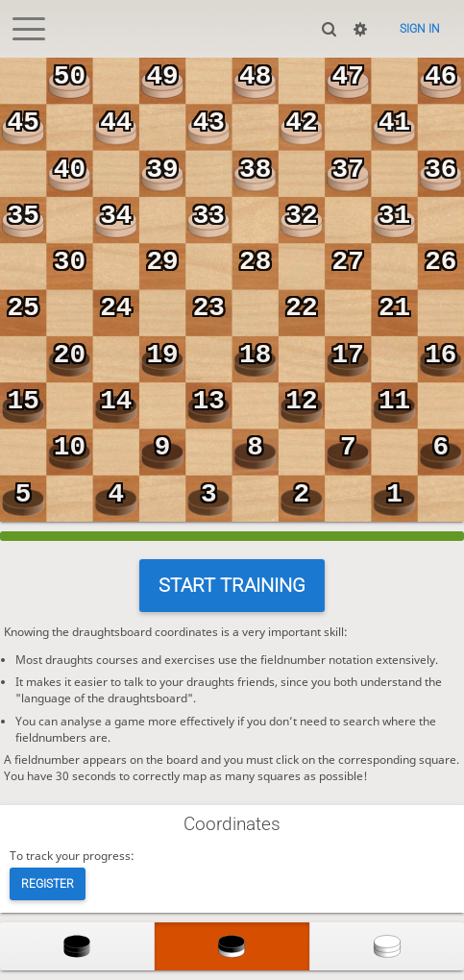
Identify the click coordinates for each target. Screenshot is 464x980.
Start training (232, 586)
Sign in (420, 29)
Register (48, 884)
